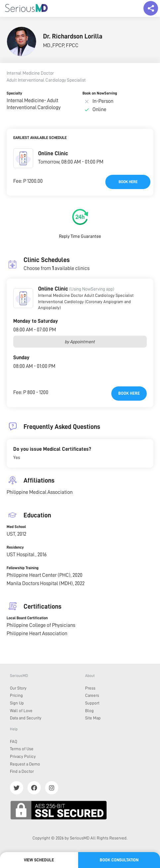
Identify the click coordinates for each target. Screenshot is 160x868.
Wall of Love (21, 711)
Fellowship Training (23, 568)
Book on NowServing (100, 93)
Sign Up (17, 703)
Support (92, 703)
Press (90, 688)
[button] (23, 158)
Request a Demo (25, 764)
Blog (89, 711)
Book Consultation (119, 860)
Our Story (18, 688)
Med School (16, 527)
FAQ (14, 741)
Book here (128, 182)
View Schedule (39, 860)
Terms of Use (22, 749)
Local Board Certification (27, 618)
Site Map (93, 718)
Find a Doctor (22, 771)
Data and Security (26, 718)
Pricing (16, 695)
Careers (92, 695)
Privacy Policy (23, 756)
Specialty (14, 93)
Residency (15, 547)
